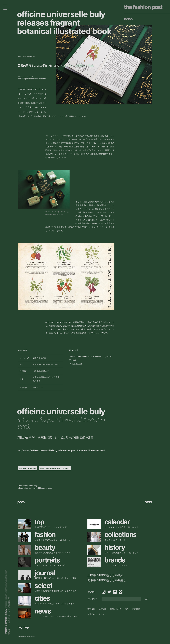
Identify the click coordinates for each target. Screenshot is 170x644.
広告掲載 (103, 609)
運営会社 (91, 609)
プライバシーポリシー (97, 614)
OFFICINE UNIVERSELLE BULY (55, 468)
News (128, 19)
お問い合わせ (115, 609)
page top (23, 627)
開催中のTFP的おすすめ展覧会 (107, 580)
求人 (127, 609)
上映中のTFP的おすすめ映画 (105, 575)
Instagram (104, 592)
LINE (121, 592)
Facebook (115, 592)
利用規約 (136, 609)
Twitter (109, 592)
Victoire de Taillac (27, 468)
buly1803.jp (77, 364)
